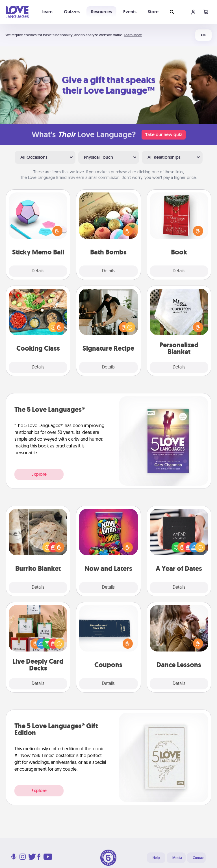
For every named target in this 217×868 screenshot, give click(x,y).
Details (38, 271)
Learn (47, 12)
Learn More (133, 35)
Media (177, 858)
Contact (199, 858)
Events (130, 12)
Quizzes (72, 12)
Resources (101, 12)
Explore (39, 474)
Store (153, 12)
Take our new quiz (164, 135)
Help (156, 858)
